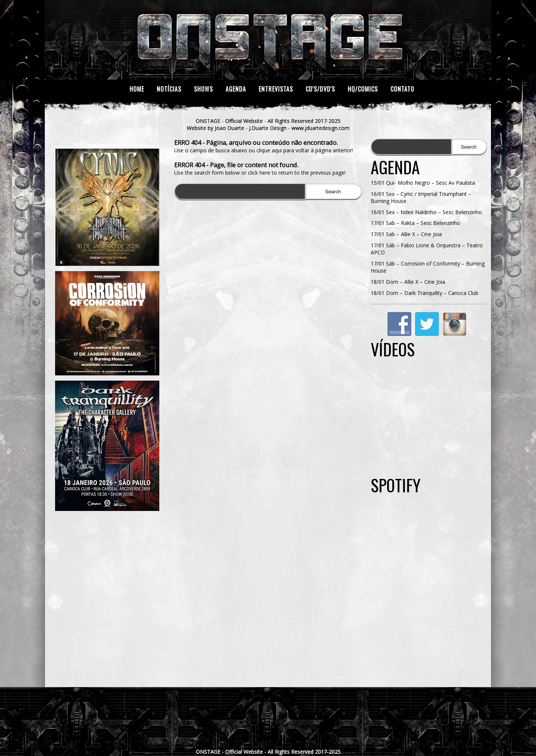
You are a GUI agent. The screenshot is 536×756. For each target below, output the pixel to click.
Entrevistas (276, 89)
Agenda (236, 89)
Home (137, 89)
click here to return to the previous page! (297, 173)
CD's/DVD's (320, 89)
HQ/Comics (363, 89)
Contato (402, 89)
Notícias (169, 89)
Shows (203, 89)
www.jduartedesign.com (320, 128)
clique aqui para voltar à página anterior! (305, 150)
